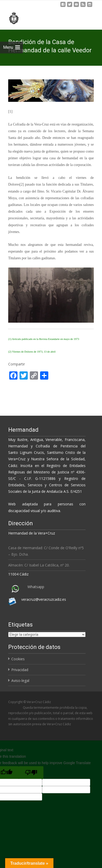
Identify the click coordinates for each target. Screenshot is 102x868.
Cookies (18, 659)
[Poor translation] (31, 773)
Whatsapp (36, 587)
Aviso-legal (20, 681)
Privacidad (20, 670)
